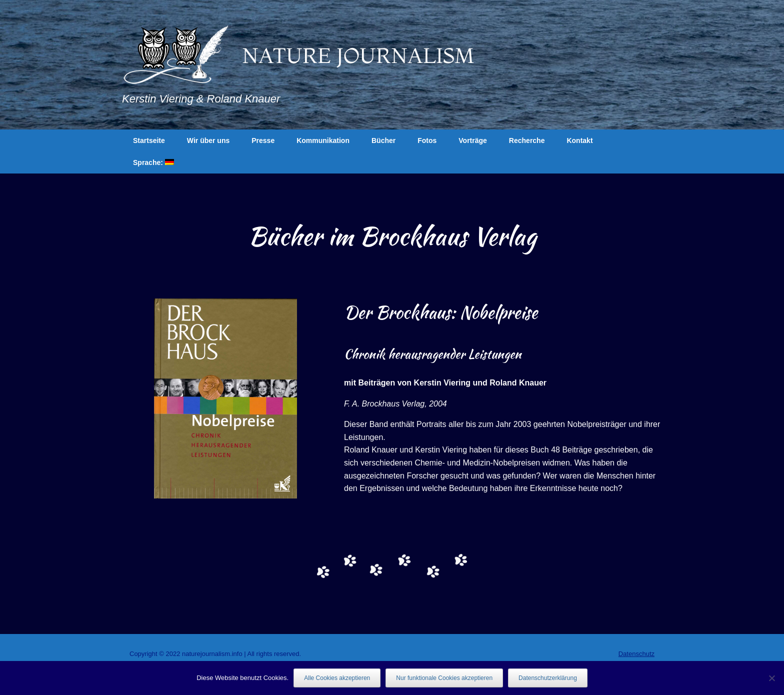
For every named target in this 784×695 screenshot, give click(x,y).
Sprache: (153, 162)
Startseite (149, 140)
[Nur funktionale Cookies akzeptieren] (771, 678)
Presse (263, 140)
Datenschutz (636, 654)
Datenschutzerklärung (548, 678)
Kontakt (579, 140)
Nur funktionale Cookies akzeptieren (444, 678)
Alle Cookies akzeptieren (337, 678)
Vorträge (473, 140)
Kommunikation (323, 140)
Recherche (527, 140)
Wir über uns (208, 140)
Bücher (383, 140)
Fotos (427, 140)
